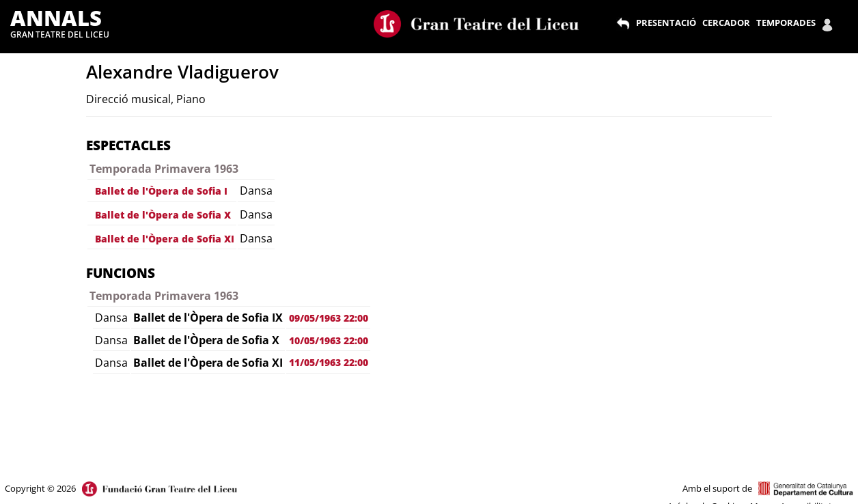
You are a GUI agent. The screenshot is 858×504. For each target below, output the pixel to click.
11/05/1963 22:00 (329, 362)
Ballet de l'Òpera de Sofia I (161, 191)
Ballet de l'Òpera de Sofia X (163, 215)
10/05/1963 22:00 (329, 340)
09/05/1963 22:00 (329, 318)
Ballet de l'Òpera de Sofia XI (165, 239)
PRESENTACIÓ (666, 23)
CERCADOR (726, 23)
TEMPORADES (786, 23)
